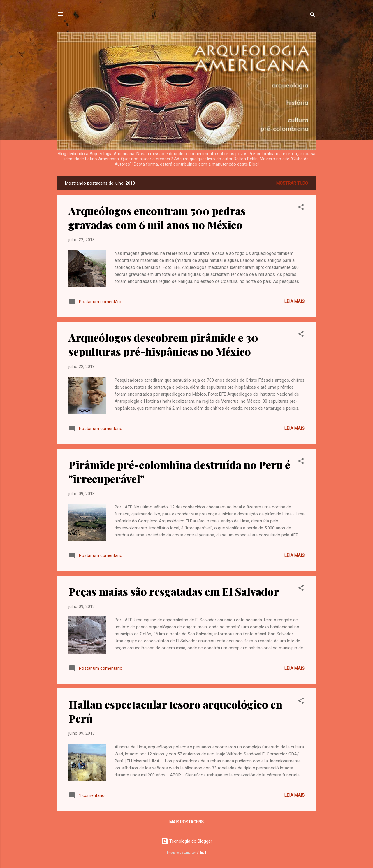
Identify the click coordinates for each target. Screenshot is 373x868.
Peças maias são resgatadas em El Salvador (174, 591)
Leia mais (294, 301)
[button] (301, 208)
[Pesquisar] (313, 16)
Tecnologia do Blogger (187, 841)
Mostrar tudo (292, 183)
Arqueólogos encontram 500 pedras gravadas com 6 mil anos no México (157, 218)
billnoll (201, 853)
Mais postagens (186, 822)
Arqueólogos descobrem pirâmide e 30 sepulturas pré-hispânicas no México (163, 344)
